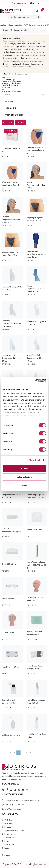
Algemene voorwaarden (14, 830)
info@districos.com (13, 809)
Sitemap (8, 855)
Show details (35, 460)
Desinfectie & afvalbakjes (11, 85)
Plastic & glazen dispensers (12, 83)
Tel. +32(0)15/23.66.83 (15, 805)
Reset (20, 123)
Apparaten (6, 87)
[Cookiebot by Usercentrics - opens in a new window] (35, 380)
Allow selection (24, 477)
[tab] (24, 96)
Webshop (8, 820)
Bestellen (8, 841)
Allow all (24, 468)
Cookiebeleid (10, 838)
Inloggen (8, 823)
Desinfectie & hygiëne (20, 30)
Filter (8, 123)
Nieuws (7, 848)
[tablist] (24, 96)
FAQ (6, 852)
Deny (24, 485)
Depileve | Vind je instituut (14, 64)
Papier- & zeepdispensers (11, 82)
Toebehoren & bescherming (13, 91)
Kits (3, 89)
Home (6, 30)
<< (10, 753)
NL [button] (34, 3)
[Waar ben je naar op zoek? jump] (23, 17)
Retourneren (9, 845)
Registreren (9, 827)
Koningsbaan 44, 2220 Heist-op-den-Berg (22, 800)
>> (36, 753)
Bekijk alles (6, 78)
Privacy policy (10, 834)
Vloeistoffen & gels (9, 80)
